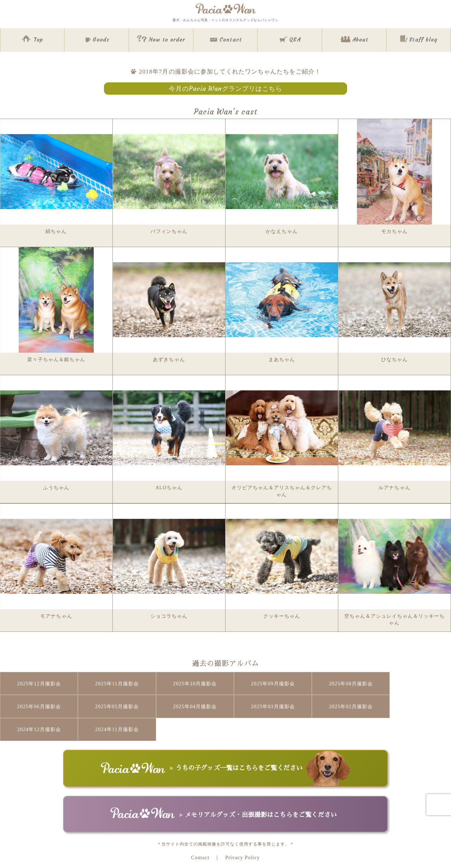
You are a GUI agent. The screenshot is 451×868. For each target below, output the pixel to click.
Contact (200, 834)
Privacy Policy (242, 834)
